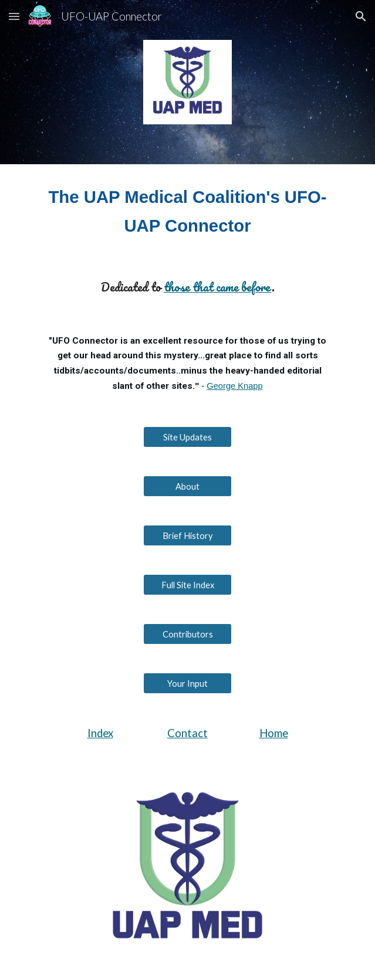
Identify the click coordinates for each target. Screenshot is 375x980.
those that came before (218, 287)
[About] (187, 486)
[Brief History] (187, 535)
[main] (187, 212)
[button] (14, 16)
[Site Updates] (187, 437)
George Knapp (234, 386)
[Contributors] (187, 634)
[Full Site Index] (187, 585)
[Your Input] (187, 683)
